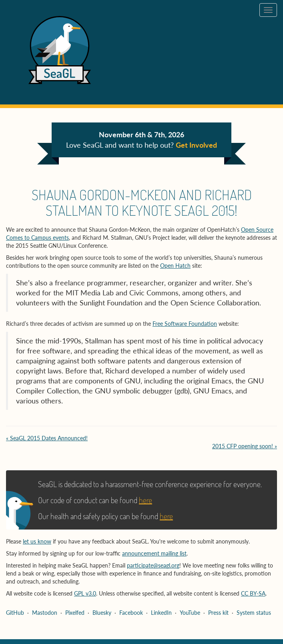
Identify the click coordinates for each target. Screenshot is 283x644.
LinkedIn (161, 613)
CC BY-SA (253, 593)
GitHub (15, 613)
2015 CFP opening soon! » (245, 446)
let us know (37, 541)
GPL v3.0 (85, 593)
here (146, 500)
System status (254, 613)
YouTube (190, 613)
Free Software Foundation (185, 324)
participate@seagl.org (153, 565)
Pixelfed (75, 613)
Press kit (218, 613)
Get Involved (196, 145)
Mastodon (45, 613)
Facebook (131, 613)
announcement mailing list (154, 553)
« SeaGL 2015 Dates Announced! (47, 438)
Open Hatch (175, 266)
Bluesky (102, 613)
